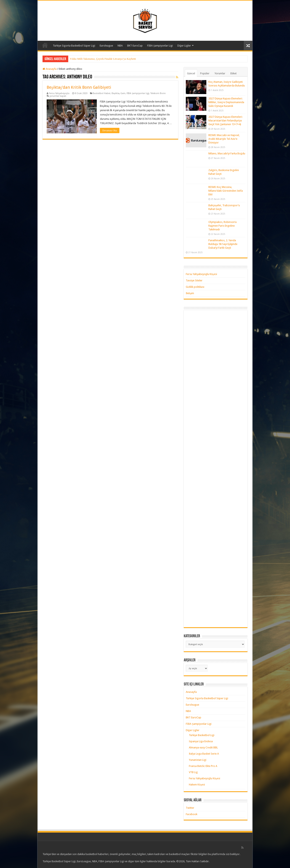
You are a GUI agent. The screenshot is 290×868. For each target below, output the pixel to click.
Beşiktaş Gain (119, 93)
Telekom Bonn (158, 93)
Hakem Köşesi (197, 785)
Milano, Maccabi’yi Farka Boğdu (227, 153)
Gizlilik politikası (195, 287)
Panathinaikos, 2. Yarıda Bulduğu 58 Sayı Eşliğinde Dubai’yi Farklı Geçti (223, 244)
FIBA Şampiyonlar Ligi (160, 46)
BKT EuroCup (135, 46)
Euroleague (106, 46)
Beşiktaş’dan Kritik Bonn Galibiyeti (79, 87)
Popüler (205, 73)
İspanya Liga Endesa (201, 741)
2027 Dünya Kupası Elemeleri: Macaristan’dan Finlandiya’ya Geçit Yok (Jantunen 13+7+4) (225, 121)
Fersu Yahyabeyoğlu (59, 93)
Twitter (190, 808)
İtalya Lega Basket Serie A (204, 754)
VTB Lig (193, 772)
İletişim (190, 293)
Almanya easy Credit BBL (203, 747)
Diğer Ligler (184, 46)
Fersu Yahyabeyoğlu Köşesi (201, 274)
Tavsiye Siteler (194, 280)
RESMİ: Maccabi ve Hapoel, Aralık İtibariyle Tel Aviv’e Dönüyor (224, 139)
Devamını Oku (110, 130)
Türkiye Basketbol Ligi (202, 735)
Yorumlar (220, 73)
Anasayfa (45, 45)
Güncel (191, 73)
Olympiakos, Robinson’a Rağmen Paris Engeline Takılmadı (222, 226)
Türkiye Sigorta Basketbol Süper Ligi (74, 46)
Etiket (233, 73)
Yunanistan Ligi (198, 760)
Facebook (192, 814)
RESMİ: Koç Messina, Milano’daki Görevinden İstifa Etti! (226, 191)
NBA (120, 46)
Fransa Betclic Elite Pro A (203, 766)
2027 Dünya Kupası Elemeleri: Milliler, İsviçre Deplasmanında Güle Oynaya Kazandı (226, 102)
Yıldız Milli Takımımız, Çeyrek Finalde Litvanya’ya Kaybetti (103, 59)
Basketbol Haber (102, 93)
